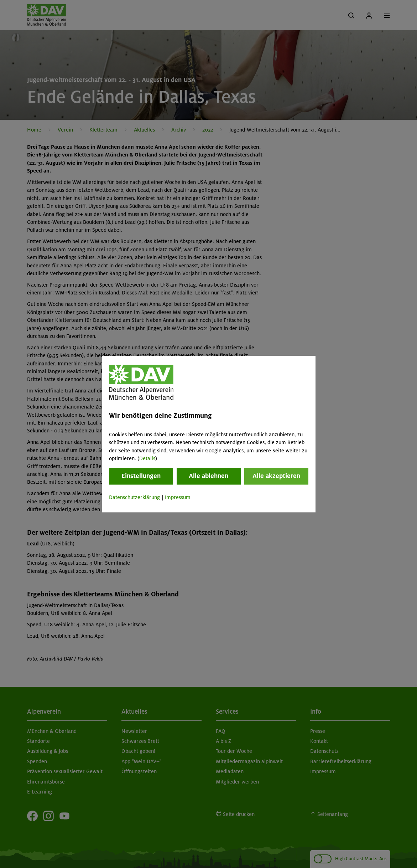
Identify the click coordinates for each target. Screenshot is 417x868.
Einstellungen (141, 476)
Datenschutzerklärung (134, 498)
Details (147, 458)
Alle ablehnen (208, 476)
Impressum (178, 498)
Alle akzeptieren (276, 476)
